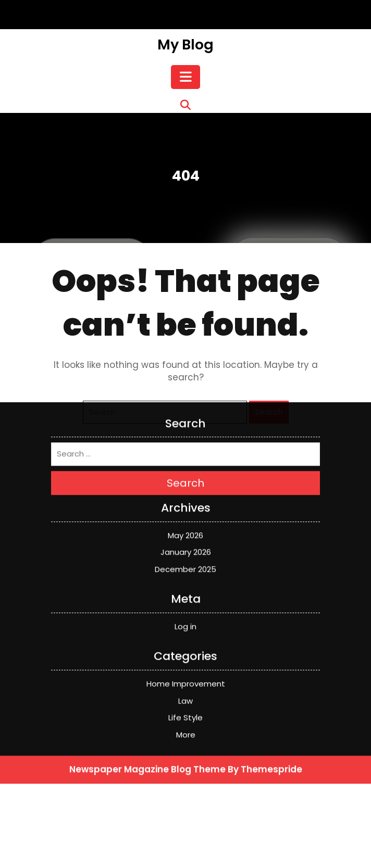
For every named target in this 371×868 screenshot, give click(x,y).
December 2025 (185, 434)
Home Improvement (186, 548)
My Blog (185, 44)
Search (185, 348)
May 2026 (185, 400)
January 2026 (186, 417)
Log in (185, 491)
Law (185, 565)
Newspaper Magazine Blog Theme (147, 634)
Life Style (185, 582)
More (186, 599)
